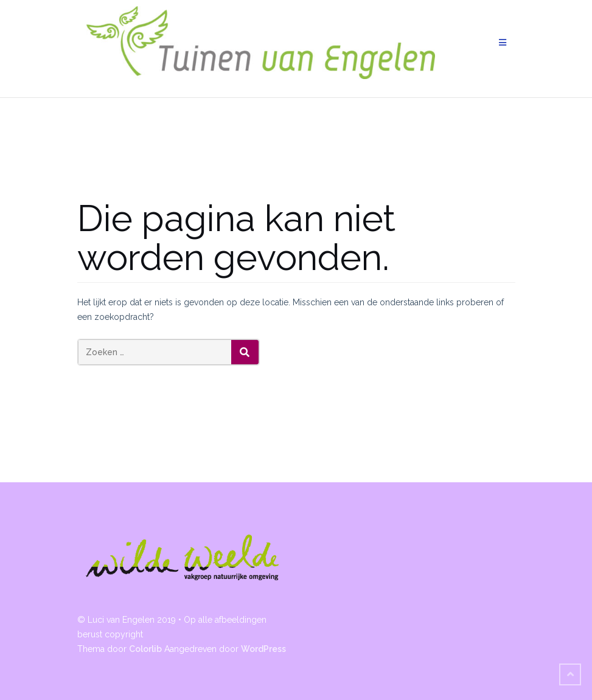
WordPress (263, 649)
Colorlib (145, 649)
